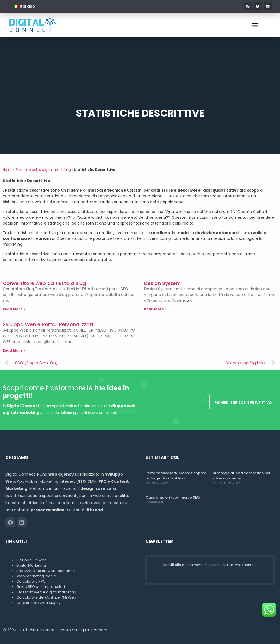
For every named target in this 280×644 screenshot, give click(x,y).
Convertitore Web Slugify (38, 603)
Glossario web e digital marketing (43, 170)
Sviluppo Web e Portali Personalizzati (48, 324)
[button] (255, 25)
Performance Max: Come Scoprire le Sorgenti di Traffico (176, 475)
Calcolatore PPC (31, 581)
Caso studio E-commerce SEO (173, 497)
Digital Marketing (31, 565)
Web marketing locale (36, 576)
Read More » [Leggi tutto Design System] (155, 309)
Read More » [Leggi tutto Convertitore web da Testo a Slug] (14, 309)
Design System (162, 283)
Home (8, 170)
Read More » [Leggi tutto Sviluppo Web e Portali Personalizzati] (14, 350)
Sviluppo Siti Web (32, 560)
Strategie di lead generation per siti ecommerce (242, 475)
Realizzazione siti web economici (46, 571)
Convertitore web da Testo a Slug (44, 283)
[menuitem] (24, 6)
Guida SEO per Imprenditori (41, 587)
